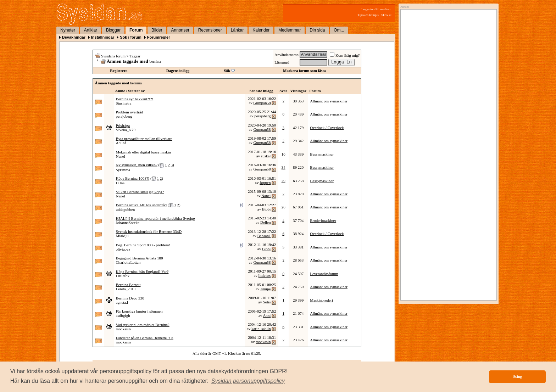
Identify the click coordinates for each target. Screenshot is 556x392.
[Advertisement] (447, 84)
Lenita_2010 (126, 289)
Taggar (135, 56)
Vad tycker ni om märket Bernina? (143, 325)
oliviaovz (123, 249)
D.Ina (120, 183)
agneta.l (122, 302)
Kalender (261, 30)
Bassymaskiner (322, 154)
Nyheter (68, 30)
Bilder (157, 30)
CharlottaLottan (128, 262)
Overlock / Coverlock (327, 128)
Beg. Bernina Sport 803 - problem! (143, 245)
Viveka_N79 (126, 130)
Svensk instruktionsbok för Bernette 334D (149, 231)
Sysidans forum (113, 56)
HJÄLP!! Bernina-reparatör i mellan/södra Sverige (155, 218)
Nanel (121, 156)
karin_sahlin (261, 329)
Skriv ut (386, 15)
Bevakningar (74, 37)
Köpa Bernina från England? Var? (142, 271)
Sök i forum (131, 37)
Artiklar (91, 30)
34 (283, 167)
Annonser (180, 30)
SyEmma (123, 170)
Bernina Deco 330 (130, 298)
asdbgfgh (123, 315)
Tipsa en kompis (368, 15)
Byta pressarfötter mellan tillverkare (144, 139)
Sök (227, 71)
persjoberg (124, 116)
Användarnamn (287, 55)
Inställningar (103, 37)
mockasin (123, 329)
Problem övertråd (130, 112)
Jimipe (265, 289)
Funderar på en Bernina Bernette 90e (145, 338)
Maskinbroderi (321, 300)
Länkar (237, 30)
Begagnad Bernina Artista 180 (140, 258)
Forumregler (159, 37)
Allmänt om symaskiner (329, 101)
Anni (267, 315)
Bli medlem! (383, 9)
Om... (339, 30)
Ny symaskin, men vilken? (137, 165)
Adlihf (121, 143)
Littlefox (123, 276)
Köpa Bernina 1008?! (133, 178)
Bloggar (113, 30)
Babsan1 (264, 236)
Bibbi (266, 209)
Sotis (267, 302)
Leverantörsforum (324, 274)
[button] (248, 381)
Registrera (119, 71)
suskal (266, 156)
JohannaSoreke (128, 223)
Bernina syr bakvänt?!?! (135, 99)
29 (283, 181)
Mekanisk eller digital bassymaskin (144, 152)
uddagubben (126, 209)
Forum (136, 30)
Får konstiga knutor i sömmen (139, 311)
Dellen (265, 222)
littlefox (265, 275)
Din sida (317, 30)
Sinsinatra (124, 103)
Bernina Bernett (128, 285)
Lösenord (282, 62)
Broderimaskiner (323, 220)
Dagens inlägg (178, 71)
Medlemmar (290, 30)
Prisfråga (123, 125)
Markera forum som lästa (304, 71)
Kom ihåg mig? (345, 55)
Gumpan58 (262, 103)
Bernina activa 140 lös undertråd (141, 205)
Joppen (265, 183)
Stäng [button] (517, 377)
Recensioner (210, 30)
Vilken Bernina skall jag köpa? (140, 192)
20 (283, 207)
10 (283, 154)
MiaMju (122, 236)
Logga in (367, 9)
